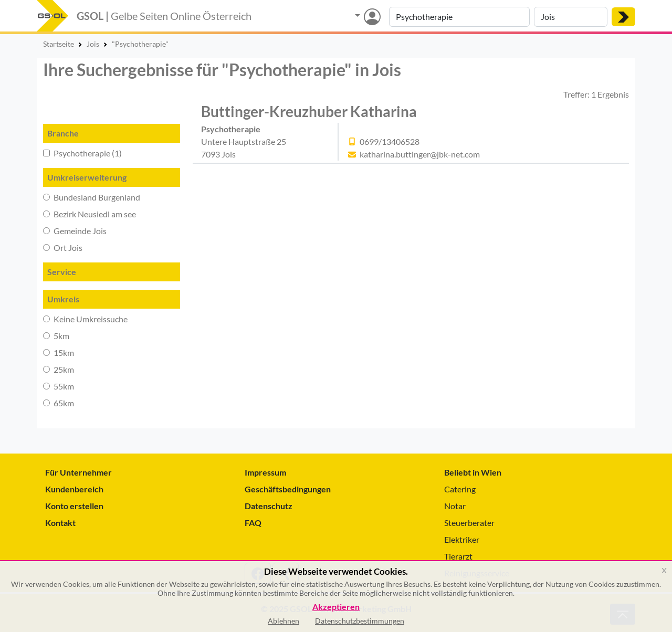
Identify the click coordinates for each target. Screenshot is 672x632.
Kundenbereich (74, 489)
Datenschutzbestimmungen (360, 621)
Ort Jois (63, 247)
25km (59, 369)
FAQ (253, 523)
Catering (460, 489)
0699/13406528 (390, 141)
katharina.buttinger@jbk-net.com (420, 154)
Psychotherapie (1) (82, 153)
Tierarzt (458, 556)
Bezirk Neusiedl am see (90, 214)
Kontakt (60, 523)
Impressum (265, 472)
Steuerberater (469, 523)
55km (59, 386)
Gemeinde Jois (75, 231)
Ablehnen (283, 621)
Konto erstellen (74, 506)
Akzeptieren (336, 607)
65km (59, 403)
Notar (455, 506)
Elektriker (462, 539)
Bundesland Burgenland (92, 197)
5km (56, 336)
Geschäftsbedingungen (288, 489)
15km (59, 352)
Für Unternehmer (78, 472)
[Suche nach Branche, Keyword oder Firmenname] (459, 17)
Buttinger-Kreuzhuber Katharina (309, 111)
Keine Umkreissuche (85, 319)
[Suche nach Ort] (571, 17)
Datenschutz (269, 506)
